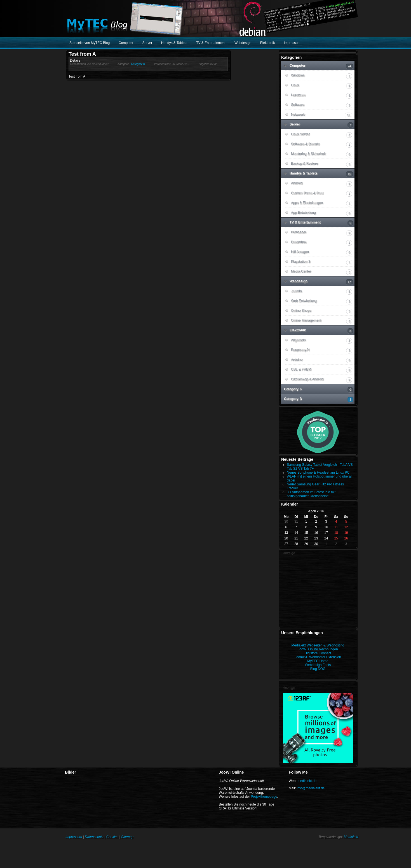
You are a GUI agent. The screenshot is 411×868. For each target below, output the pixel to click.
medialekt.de (307, 781)
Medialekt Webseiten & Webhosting (318, 645)
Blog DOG (318, 669)
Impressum (74, 837)
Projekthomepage (264, 797)
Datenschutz (94, 837)
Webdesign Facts (318, 665)
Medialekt (351, 837)
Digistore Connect (318, 653)
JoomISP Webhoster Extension (318, 657)
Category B (138, 64)
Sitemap (127, 837)
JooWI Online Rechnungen (318, 649)
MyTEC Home (318, 661)
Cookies (112, 837)
